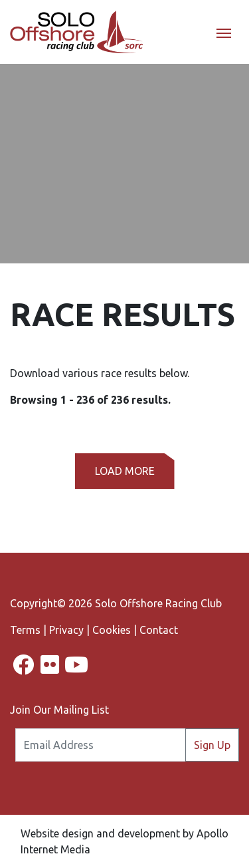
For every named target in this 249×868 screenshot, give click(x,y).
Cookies (112, 630)
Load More (125, 471)
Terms (25, 630)
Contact (159, 630)
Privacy (66, 630)
